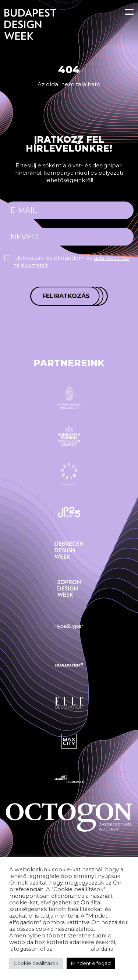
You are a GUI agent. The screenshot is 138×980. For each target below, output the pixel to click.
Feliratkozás (66, 296)
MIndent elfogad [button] (91, 963)
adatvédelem (72, 949)
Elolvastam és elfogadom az (71, 262)
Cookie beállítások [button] (36, 963)
